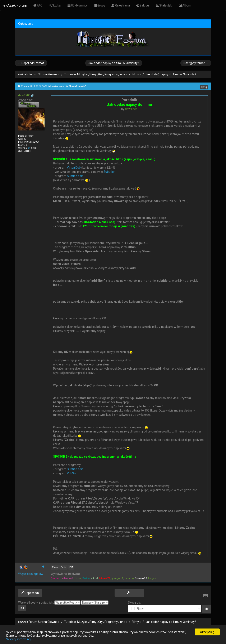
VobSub (72, 473)
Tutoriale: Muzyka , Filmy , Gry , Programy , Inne (95, 74)
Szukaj (55, 5)
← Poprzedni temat (31, 63)
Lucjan (152, 578)
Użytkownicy (78, 5)
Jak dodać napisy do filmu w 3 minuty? (114, 63)
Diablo (86, 578)
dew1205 (24, 95)
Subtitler (109, 172)
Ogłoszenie (26, 24)
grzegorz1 (117, 578)
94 (29, 148)
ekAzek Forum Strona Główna (38, 74)
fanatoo (129, 578)
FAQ (38, 5)
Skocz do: (165, 607)
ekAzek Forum (15, 5)
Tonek (78, 578)
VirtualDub (74, 168)
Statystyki (164, 5)
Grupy (100, 5)
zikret (94, 578)
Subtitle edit (75, 176)
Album (185, 5)
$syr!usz (56, 578)
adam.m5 (68, 578)
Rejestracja (121, 5)
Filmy (135, 74)
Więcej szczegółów (31, 574)
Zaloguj (143, 5)
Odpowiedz (30, 593)
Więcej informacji (19, 639)
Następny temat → (196, 63)
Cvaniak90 (141, 578)
